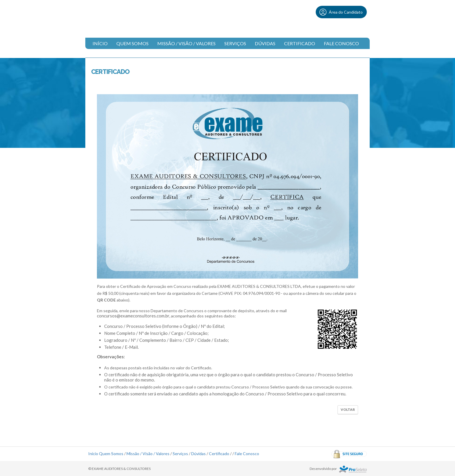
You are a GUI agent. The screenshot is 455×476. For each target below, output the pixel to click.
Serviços (235, 43)
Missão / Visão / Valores (186, 43)
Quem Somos (132, 43)
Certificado (300, 43)
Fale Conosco (341, 43)
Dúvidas (265, 43)
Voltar (348, 409)
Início (100, 43)
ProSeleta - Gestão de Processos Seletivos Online (353, 469)
